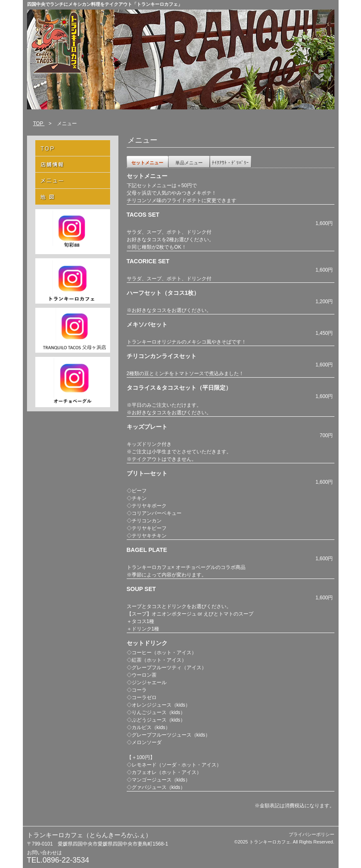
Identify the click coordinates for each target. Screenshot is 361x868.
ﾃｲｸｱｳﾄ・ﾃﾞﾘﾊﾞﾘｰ (230, 163)
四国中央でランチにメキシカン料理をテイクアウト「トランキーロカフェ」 (105, 4)
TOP (39, 124)
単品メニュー (189, 163)
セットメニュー (147, 163)
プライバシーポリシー (312, 834)
